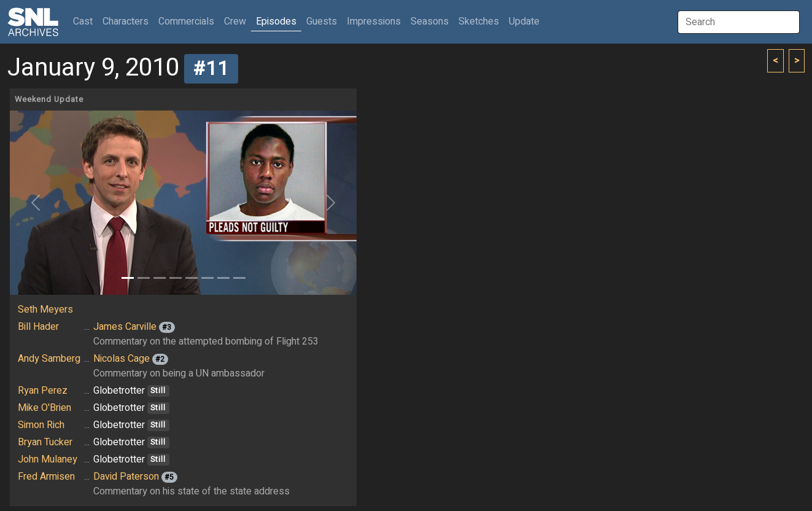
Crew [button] (235, 21)
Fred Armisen (46, 477)
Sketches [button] (479, 21)
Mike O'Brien (44, 408)
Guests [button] (322, 21)
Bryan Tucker (45, 442)
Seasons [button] (430, 21)
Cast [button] (85, 21)
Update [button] (524, 21)
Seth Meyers (45, 310)
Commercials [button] (186, 21)
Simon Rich (41, 425)
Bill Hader (38, 327)
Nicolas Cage (122, 359)
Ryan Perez (43, 391)
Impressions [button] (374, 21)
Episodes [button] (276, 21)
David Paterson (126, 477)
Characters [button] (126, 21)
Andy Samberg (49, 359)
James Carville (125, 327)
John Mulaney (48, 459)
